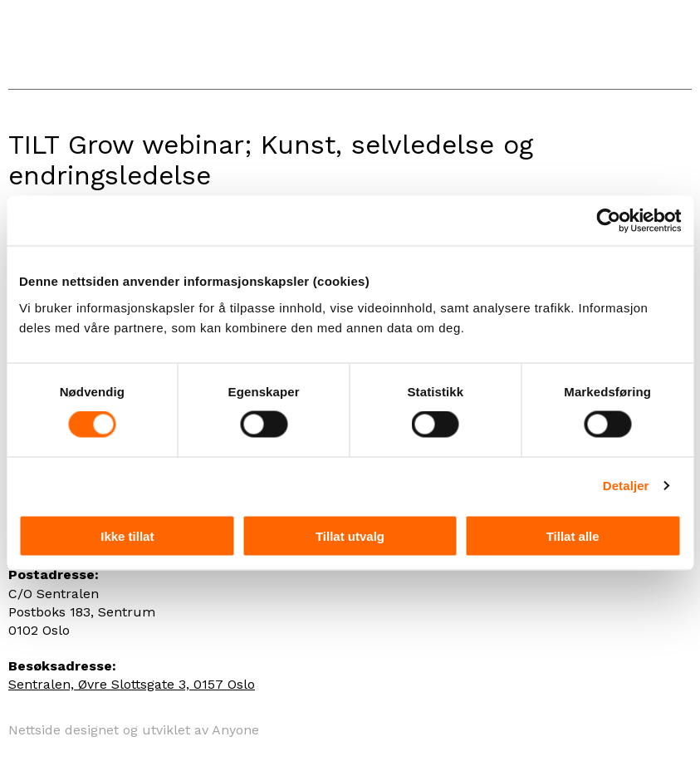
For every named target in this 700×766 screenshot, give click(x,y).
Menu (675, 51)
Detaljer (626, 486)
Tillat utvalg (350, 535)
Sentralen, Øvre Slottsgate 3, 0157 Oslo (132, 684)
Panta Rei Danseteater (93, 44)
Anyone (235, 730)
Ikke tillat (127, 535)
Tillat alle (573, 535)
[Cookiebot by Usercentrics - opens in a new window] (608, 221)
